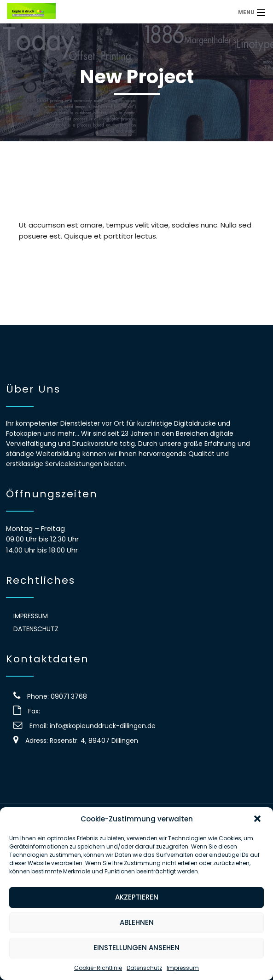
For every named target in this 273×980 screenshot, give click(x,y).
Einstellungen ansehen (136, 948)
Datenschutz (144, 968)
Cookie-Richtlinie (98, 968)
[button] (258, 820)
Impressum (183, 968)
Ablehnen (137, 922)
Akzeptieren (137, 897)
